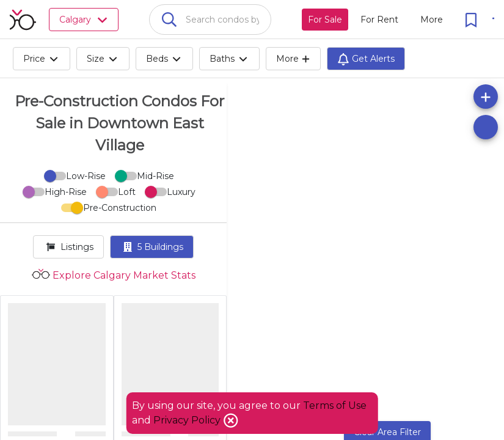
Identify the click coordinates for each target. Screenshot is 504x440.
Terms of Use (335, 405)
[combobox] (210, 20)
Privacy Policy (188, 420)
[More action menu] (432, 20)
